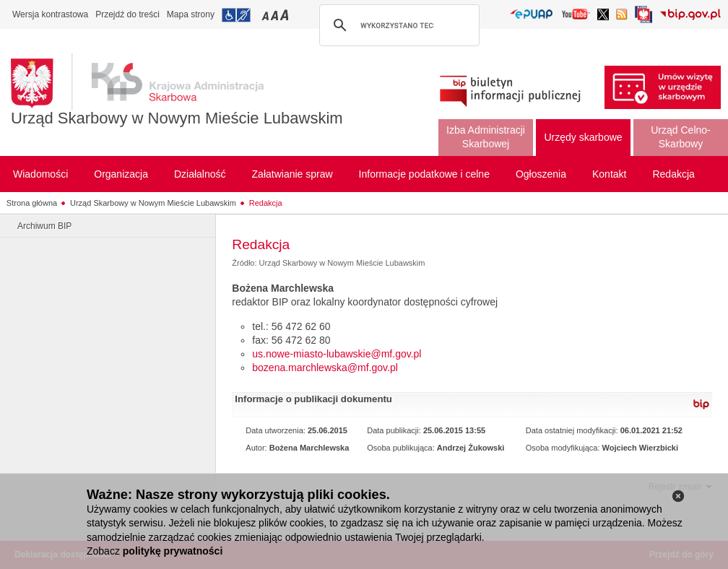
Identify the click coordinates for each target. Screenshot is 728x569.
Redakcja (266, 203)
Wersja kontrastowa (50, 14)
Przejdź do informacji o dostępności (236, 15)
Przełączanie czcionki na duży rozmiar (286, 15)
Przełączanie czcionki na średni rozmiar (276, 15)
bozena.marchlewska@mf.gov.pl (325, 368)
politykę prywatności (173, 551)
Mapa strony (191, 14)
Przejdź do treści (127, 14)
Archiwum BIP (44, 226)
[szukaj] (397, 25)
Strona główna (32, 203)
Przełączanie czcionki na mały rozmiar (266, 15)
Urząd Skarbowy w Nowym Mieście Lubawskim (177, 118)
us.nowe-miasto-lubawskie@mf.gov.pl (337, 354)
